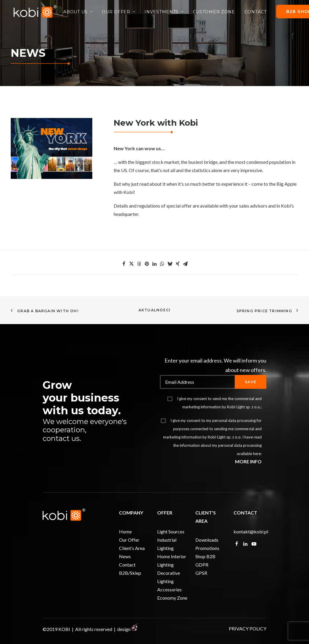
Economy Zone (172, 598)
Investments (166, 13)
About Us (81, 13)
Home (125, 531)
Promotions (207, 548)
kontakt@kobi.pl (251, 531)
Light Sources (171, 531)
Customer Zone (217, 13)
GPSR (201, 573)
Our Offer (121, 13)
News (125, 556)
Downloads (207, 540)
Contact (258, 13)
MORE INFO (248, 461)
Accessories (169, 589)
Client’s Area (132, 548)
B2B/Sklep (130, 573)
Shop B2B (205, 556)
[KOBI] (36, 13)
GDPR (202, 565)
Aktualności (154, 310)
